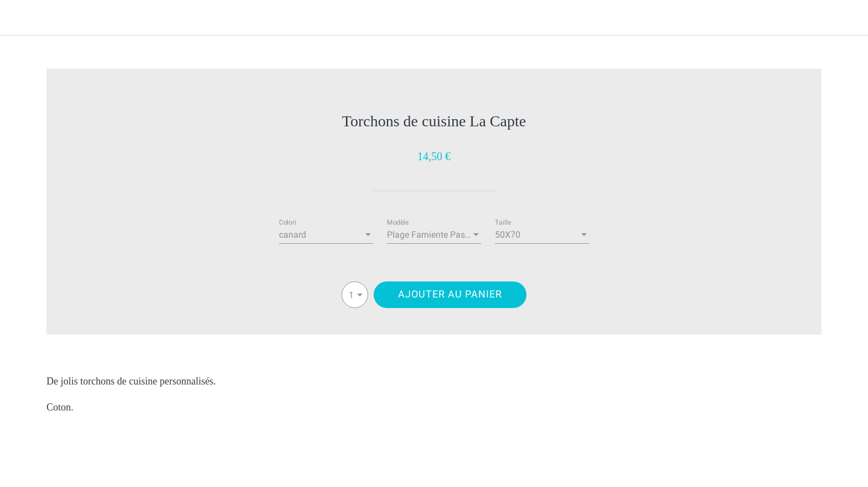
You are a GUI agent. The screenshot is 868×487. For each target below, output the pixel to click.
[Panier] (846, 18)
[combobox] (326, 235)
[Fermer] (22, 18)
